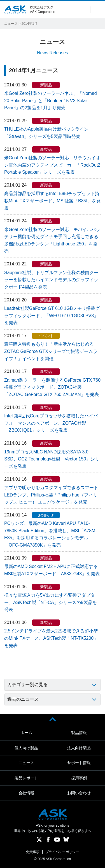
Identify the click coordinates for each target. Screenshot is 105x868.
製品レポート (26, 778)
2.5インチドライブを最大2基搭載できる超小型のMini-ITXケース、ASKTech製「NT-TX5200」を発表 (51, 638)
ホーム (26, 733)
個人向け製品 (26, 748)
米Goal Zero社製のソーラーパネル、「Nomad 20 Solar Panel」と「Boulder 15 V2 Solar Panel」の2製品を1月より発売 (51, 100)
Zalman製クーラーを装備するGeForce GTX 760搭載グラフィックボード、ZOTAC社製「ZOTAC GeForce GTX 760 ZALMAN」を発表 (52, 387)
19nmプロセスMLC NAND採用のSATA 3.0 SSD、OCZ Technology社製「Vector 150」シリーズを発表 (52, 459)
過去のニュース (23, 699)
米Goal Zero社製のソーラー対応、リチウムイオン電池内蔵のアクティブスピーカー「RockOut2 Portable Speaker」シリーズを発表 (52, 165)
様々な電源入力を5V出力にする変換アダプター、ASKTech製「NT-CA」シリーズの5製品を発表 (51, 602)
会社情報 (26, 793)
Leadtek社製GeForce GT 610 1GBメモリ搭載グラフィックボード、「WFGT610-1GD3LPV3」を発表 (52, 316)
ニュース (11, 24)
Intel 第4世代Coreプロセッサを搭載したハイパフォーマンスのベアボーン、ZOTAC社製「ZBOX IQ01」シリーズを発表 (51, 423)
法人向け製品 (79, 748)
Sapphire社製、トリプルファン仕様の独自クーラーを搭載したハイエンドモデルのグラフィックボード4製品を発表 (51, 280)
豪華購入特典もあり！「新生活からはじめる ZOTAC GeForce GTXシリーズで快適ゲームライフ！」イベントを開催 (51, 351)
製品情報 (79, 733)
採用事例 (79, 778)
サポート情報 (79, 763)
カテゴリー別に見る (27, 685)
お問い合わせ (79, 793)
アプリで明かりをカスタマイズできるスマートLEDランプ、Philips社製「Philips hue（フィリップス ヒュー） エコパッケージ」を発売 (51, 495)
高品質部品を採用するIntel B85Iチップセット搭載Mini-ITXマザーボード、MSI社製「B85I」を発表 (53, 201)
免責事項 (33, 852)
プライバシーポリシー (62, 852)
